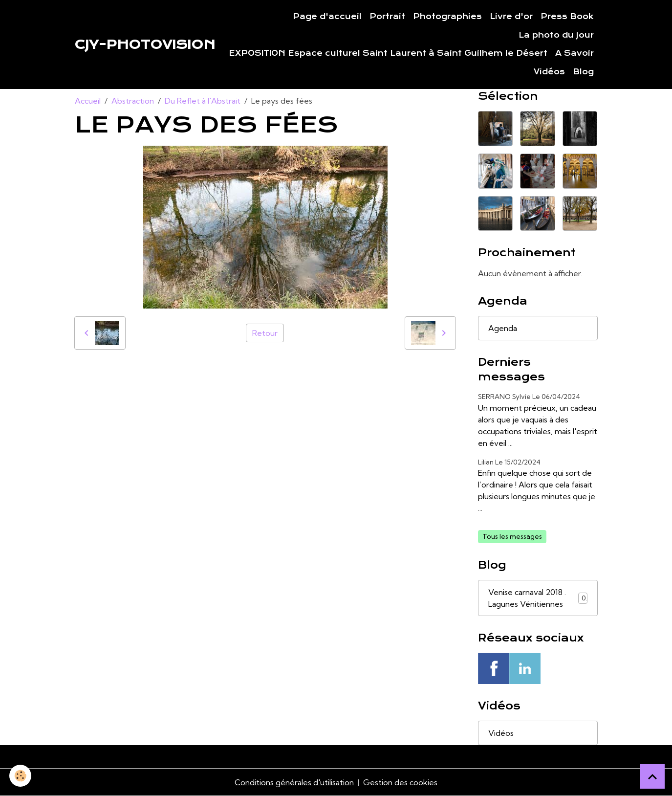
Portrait (387, 17)
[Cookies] (21, 776)
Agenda (503, 328)
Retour (265, 333)
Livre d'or (511, 17)
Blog (583, 72)
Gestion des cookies (400, 782)
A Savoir (574, 53)
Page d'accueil (327, 17)
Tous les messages (512, 536)
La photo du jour (556, 35)
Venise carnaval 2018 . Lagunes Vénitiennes (538, 598)
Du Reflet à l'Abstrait (203, 101)
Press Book (567, 17)
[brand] (145, 44)
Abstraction (133, 101)
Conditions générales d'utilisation (294, 782)
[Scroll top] (652, 776)
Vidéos (549, 72)
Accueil (88, 101)
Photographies (447, 17)
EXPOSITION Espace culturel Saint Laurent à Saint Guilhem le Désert (388, 53)
